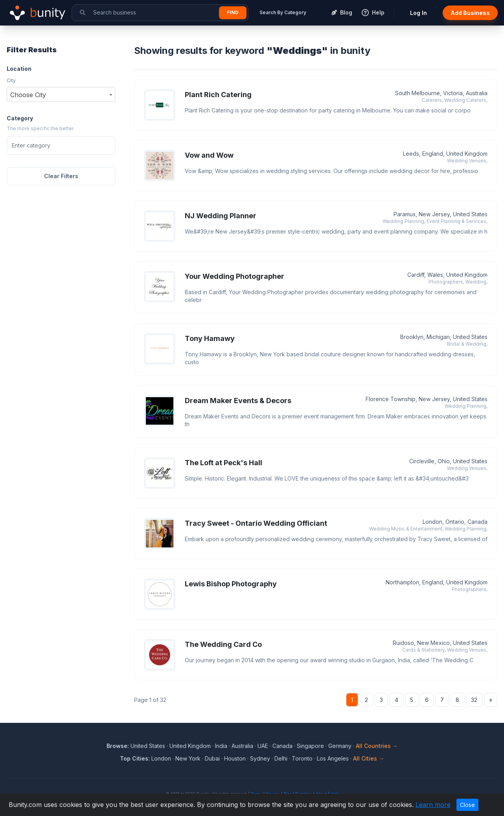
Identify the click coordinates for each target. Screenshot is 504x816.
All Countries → (377, 746)
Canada (282, 746)
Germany (340, 746)
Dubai (212, 758)
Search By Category (283, 12)
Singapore (310, 746)
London (161, 758)
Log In (418, 13)
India (221, 746)
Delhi (281, 758)
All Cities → (369, 758)
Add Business (470, 13)
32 (474, 700)
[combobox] (61, 94)
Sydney (260, 758)
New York (188, 758)
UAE (263, 746)
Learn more (433, 805)
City (11, 80)
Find (233, 12)
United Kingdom (190, 746)
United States (148, 746)
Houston (235, 758)
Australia (242, 746)
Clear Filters (61, 176)
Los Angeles (333, 758)
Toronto (302, 758)
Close (467, 805)
